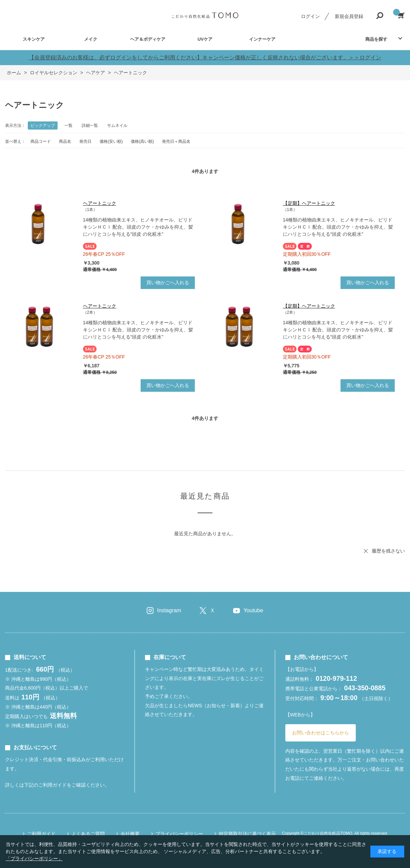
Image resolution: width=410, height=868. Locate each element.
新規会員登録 (349, 16)
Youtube (253, 610)
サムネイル (117, 126)
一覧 (68, 126)
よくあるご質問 (88, 834)
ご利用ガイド (41, 834)
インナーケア (262, 39)
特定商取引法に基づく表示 (247, 834)
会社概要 (130, 834)
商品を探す (376, 39)
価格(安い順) (111, 141)
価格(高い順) (142, 141)
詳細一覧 (90, 126)
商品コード (41, 141)
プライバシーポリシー (179, 834)
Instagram (169, 610)
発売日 (85, 141)
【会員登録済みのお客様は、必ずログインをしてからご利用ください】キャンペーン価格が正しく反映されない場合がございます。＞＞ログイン (205, 57)
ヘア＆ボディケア (148, 39)
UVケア (205, 39)
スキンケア (34, 39)
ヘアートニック (100, 203)
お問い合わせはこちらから (321, 733)
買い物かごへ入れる (168, 283)
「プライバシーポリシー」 (34, 859)
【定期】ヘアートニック (309, 203)
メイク (91, 39)
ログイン (310, 16)
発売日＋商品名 (176, 141)
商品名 (65, 141)
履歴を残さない (388, 551)
